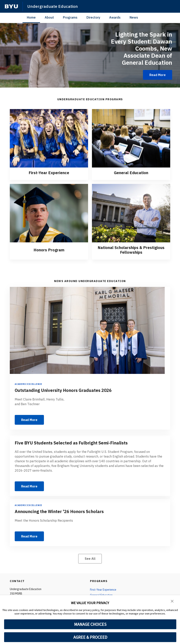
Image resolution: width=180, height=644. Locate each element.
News (134, 17)
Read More (29, 420)
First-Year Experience (49, 173)
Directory (93, 17)
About (49, 17)
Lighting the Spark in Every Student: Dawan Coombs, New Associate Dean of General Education (142, 48)
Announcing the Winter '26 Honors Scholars (59, 511)
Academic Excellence (28, 384)
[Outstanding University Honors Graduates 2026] (90, 331)
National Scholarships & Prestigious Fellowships (131, 250)
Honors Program (49, 250)
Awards (115, 17)
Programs (70, 17)
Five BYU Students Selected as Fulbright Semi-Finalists (71, 443)
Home (31, 17)
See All (90, 559)
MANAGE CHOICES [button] (90, 624)
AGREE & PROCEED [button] (90, 637)
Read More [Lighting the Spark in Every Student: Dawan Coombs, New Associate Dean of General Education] (158, 75)
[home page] (11, 6)
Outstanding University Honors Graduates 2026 (63, 390)
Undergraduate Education (53, 6)
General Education (131, 173)
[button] (172, 601)
